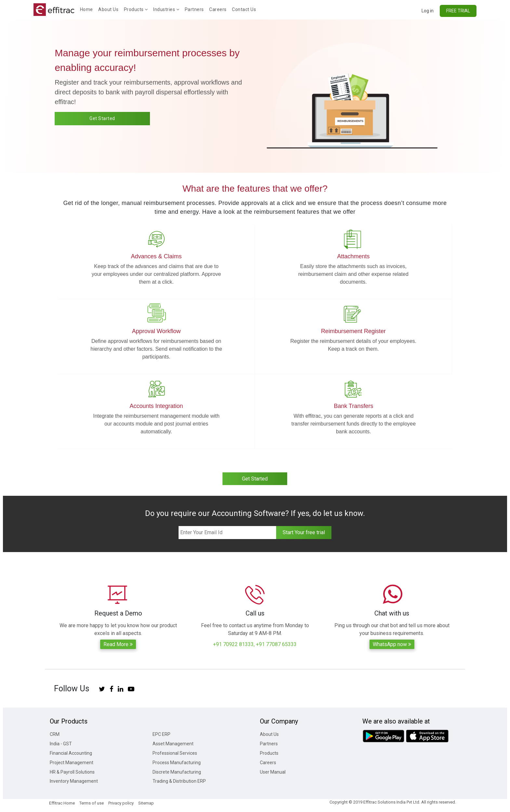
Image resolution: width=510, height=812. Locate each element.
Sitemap (146, 803)
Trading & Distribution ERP (179, 781)
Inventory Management (74, 781)
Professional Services (175, 753)
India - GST (61, 744)
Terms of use (92, 803)
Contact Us (244, 9)
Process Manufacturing (177, 763)
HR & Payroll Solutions (72, 772)
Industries (166, 9)
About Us (108, 9)
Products (136, 9)
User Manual (273, 772)
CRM (55, 734)
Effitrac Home (62, 803)
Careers (218, 9)
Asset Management (173, 744)
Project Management (72, 763)
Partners (194, 9)
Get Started (102, 118)
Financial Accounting (71, 753)
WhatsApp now (392, 644)
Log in (428, 11)
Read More (118, 644)
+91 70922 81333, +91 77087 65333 (255, 644)
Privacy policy (121, 803)
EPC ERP (161, 734)
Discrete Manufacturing (177, 772)
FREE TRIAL (458, 11)
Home (88, 9)
